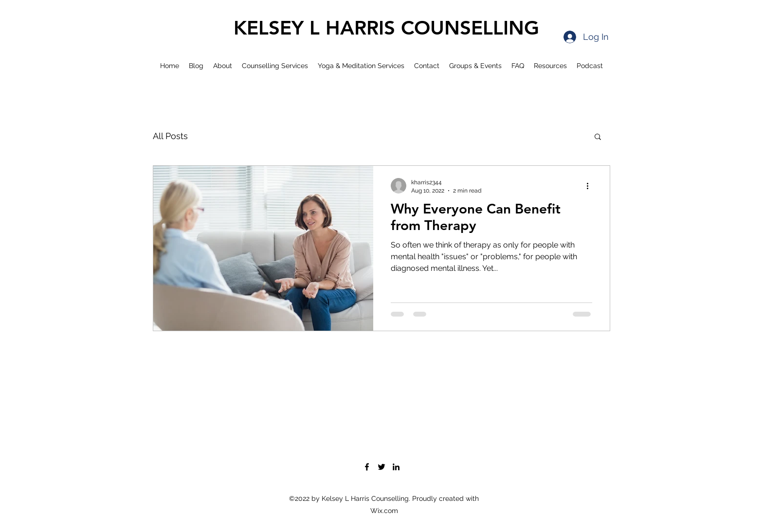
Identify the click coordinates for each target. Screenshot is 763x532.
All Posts (170, 136)
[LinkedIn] (396, 467)
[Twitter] (381, 467)
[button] (598, 137)
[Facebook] (367, 467)
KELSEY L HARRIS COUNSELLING (386, 28)
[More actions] (591, 186)
